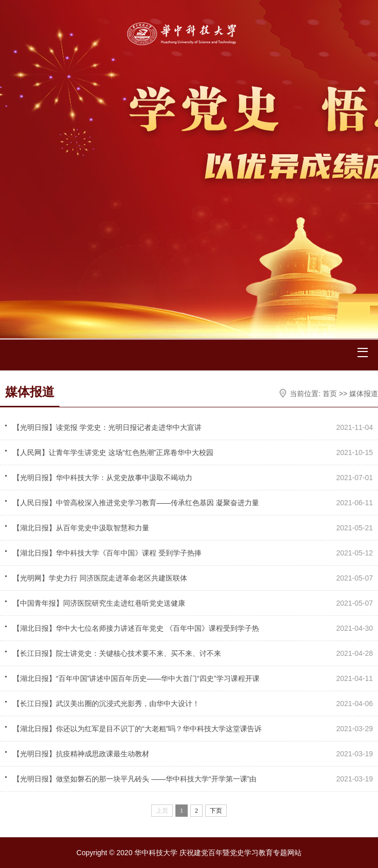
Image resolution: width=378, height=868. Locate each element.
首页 (330, 394)
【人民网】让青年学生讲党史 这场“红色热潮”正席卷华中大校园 (113, 452)
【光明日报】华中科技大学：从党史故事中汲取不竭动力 (103, 478)
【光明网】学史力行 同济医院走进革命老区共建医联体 (100, 578)
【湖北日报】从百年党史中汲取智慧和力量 (81, 528)
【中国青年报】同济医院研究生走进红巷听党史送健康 (100, 603)
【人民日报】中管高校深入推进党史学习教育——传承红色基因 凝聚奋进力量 (136, 503)
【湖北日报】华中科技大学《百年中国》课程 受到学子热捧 (107, 553)
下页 (216, 811)
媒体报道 (364, 394)
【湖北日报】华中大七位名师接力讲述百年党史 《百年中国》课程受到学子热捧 (136, 630)
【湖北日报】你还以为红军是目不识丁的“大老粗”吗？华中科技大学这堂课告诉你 (137, 731)
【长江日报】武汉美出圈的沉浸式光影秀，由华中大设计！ (106, 704)
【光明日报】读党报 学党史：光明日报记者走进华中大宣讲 (107, 427)
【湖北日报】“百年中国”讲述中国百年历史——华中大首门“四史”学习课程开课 (136, 678)
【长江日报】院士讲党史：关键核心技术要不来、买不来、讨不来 (117, 653)
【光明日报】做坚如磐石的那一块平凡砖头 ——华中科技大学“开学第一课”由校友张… (135, 781)
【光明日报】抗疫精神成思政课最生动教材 (81, 754)
